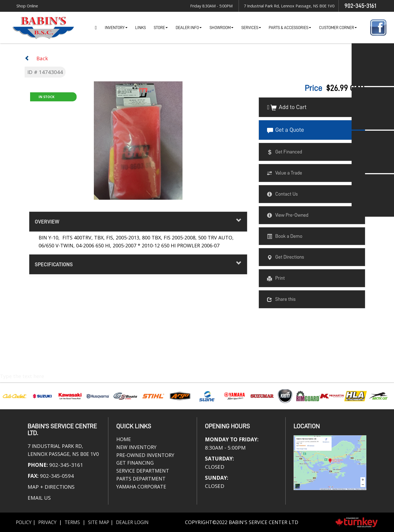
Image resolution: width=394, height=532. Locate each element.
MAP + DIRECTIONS (51, 487)
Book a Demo (285, 236)
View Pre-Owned (288, 215)
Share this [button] (281, 299)
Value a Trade (285, 173)
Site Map (102, 522)
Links (140, 28)
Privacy (49, 522)
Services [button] (251, 28)
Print (276, 279)
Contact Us (282, 194)
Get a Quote (286, 130)
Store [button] (161, 28)
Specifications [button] (138, 264)
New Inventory (136, 447)
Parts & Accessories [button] (290, 28)
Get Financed (285, 152)
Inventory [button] (116, 28)
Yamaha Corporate (141, 487)
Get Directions (286, 258)
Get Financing (135, 463)
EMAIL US (39, 498)
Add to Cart (289, 108)
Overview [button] (138, 221)
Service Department (143, 471)
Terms (75, 522)
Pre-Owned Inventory (145, 455)
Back (36, 58)
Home (96, 28)
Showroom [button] (221, 28)
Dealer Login (137, 522)
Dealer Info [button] (189, 28)
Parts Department (141, 479)
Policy (24, 522)
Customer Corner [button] (338, 28)
